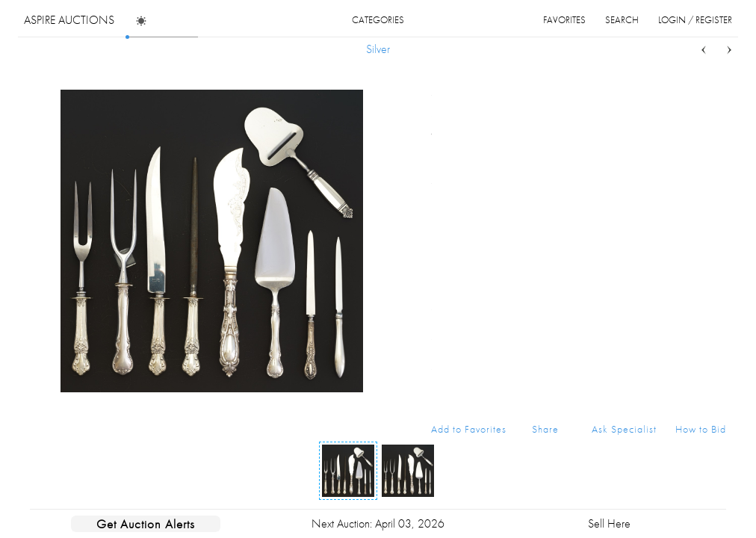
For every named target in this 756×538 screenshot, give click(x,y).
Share (545, 429)
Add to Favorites (469, 429)
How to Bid (701, 429)
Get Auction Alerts (146, 524)
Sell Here (609, 523)
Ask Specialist (624, 429)
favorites (564, 20)
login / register (695, 20)
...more (715, 152)
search (622, 20)
